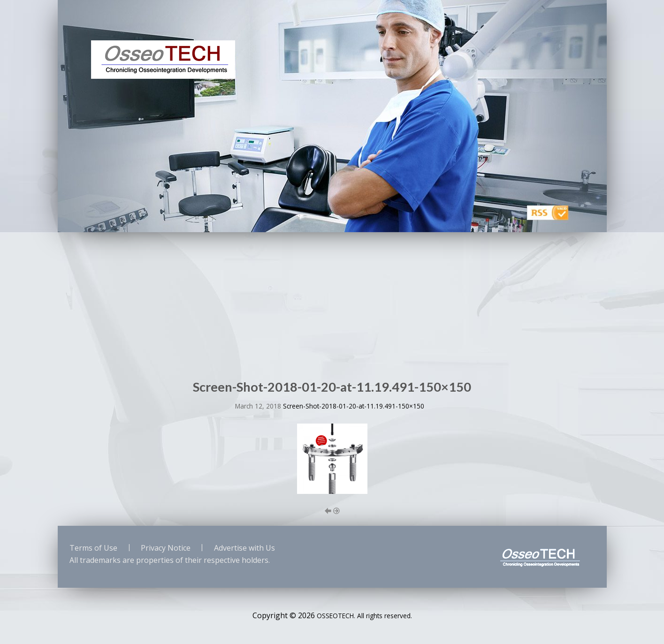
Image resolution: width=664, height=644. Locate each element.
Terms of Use (93, 548)
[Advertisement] (332, 303)
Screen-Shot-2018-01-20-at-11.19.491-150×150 (354, 406)
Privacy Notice (166, 548)
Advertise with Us (244, 548)
